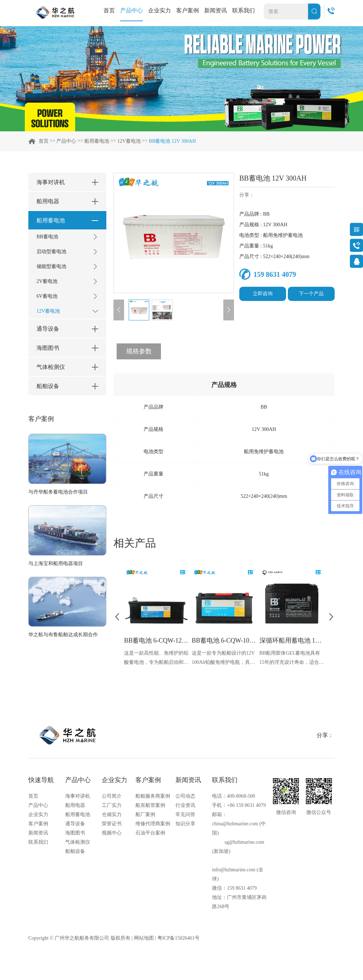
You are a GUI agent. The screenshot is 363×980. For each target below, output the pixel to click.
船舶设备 (75, 851)
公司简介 (112, 796)
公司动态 (185, 796)
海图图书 (75, 833)
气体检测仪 (78, 842)
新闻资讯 (216, 10)
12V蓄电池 (129, 141)
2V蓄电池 (67, 281)
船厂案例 (145, 814)
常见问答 (185, 814)
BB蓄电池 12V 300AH (172, 141)
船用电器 (75, 805)
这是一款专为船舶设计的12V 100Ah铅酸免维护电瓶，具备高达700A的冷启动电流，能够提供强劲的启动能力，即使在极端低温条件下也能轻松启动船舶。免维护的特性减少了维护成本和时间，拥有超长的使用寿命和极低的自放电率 (224, 659)
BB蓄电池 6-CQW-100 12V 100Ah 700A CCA (224, 640)
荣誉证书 (112, 824)
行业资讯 (185, 805)
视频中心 (112, 833)
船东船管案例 (150, 805)
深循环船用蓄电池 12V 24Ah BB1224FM (292, 640)
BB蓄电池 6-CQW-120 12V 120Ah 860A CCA (156, 640)
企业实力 (160, 10)
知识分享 (185, 824)
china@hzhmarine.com (235, 824)
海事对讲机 (78, 796)
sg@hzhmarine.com (244, 842)
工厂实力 (112, 805)
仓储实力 (112, 814)
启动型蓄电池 (67, 252)
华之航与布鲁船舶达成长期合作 (63, 635)
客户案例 (188, 10)
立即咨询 (263, 294)
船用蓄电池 (97, 141)
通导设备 (75, 824)
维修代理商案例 (153, 824)
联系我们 (244, 10)
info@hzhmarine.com (234, 870)
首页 (109, 10)
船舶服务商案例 (153, 796)
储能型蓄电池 (67, 267)
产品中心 (132, 10)
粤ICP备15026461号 (179, 938)
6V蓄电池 (67, 296)
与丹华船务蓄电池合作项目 (58, 492)
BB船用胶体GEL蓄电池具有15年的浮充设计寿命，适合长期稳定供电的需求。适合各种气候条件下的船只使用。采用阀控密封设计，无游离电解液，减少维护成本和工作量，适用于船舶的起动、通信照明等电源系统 (292, 659)
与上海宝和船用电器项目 (56, 563)
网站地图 (144, 938)
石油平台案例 (150, 833)
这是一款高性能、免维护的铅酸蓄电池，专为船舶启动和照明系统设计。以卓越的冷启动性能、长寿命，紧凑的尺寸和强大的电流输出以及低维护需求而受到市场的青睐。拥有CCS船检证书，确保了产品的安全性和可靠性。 (156, 659)
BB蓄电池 (67, 237)
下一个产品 (311, 294)
